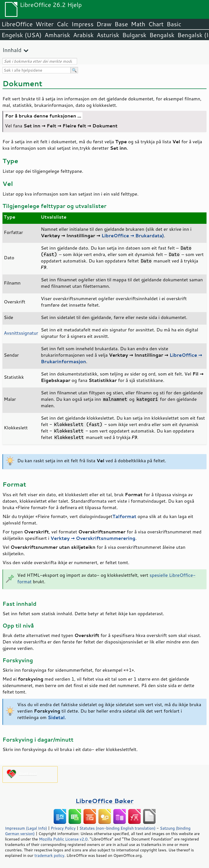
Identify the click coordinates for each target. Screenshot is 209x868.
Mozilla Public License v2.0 (63, 839)
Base (121, 24)
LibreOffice (17, 24)
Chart (156, 24)
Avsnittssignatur (21, 333)
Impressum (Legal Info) (26, 828)
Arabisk (83, 35)
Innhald (12, 50)
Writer (44, 24)
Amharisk (57, 35)
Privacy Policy (63, 828)
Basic (174, 24)
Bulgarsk (134, 35)
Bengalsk (162, 35)
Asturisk (108, 35)
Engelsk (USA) (21, 35)
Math (138, 24)
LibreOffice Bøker (105, 801)
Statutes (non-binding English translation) (117, 828)
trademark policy (49, 855)
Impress (83, 24)
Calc (63, 24)
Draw (104, 24)
